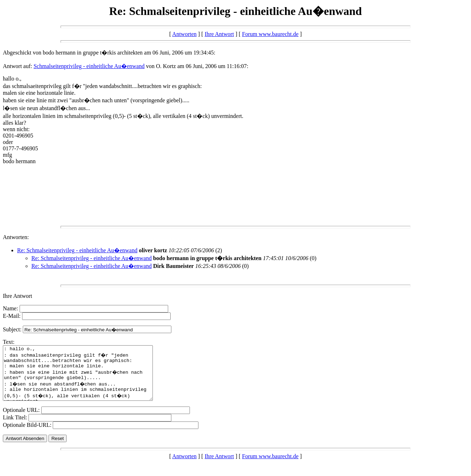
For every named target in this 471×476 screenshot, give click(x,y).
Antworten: (16, 237)
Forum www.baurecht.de (270, 34)
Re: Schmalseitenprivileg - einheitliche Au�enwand (77, 250)
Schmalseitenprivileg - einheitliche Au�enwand (89, 66)
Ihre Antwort (219, 34)
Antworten (184, 34)
